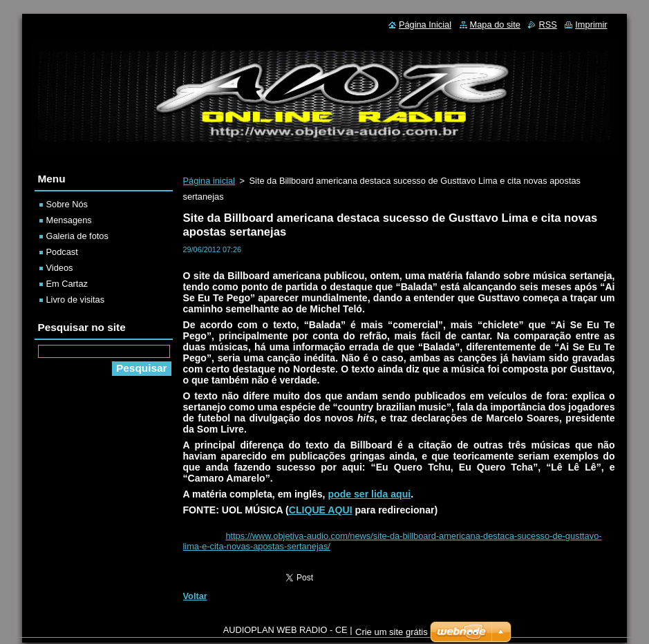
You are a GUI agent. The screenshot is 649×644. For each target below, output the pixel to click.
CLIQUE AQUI (321, 510)
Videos (60, 268)
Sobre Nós (67, 204)
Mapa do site (495, 25)
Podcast (62, 252)
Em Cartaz (67, 284)
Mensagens (69, 220)
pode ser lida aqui (369, 494)
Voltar (195, 596)
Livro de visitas (76, 300)
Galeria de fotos (77, 236)
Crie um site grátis (392, 635)
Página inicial (209, 181)
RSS (547, 25)
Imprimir (591, 25)
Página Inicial (425, 25)
